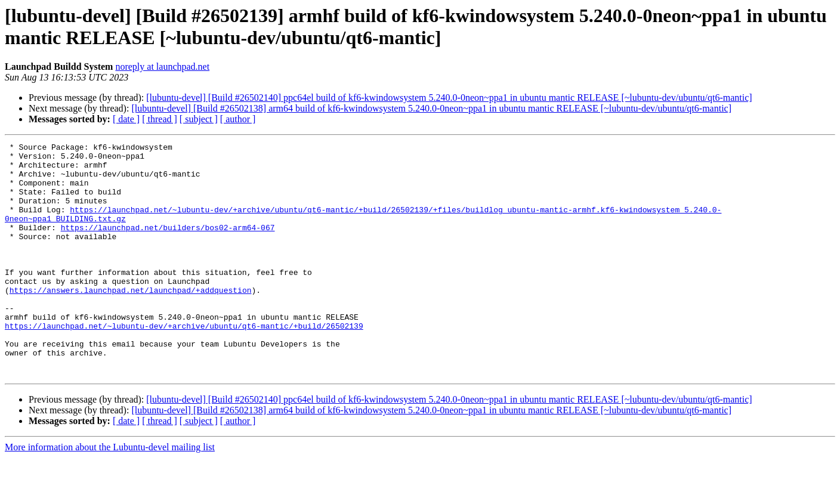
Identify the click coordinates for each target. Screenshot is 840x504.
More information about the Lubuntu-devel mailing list (110, 494)
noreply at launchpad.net (162, 67)
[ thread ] (160, 119)
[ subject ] (199, 119)
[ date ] (126, 119)
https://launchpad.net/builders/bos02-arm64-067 (168, 245)
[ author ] (238, 119)
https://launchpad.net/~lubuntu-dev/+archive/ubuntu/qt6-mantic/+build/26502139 (184, 363)
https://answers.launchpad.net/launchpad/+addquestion (131, 320)
